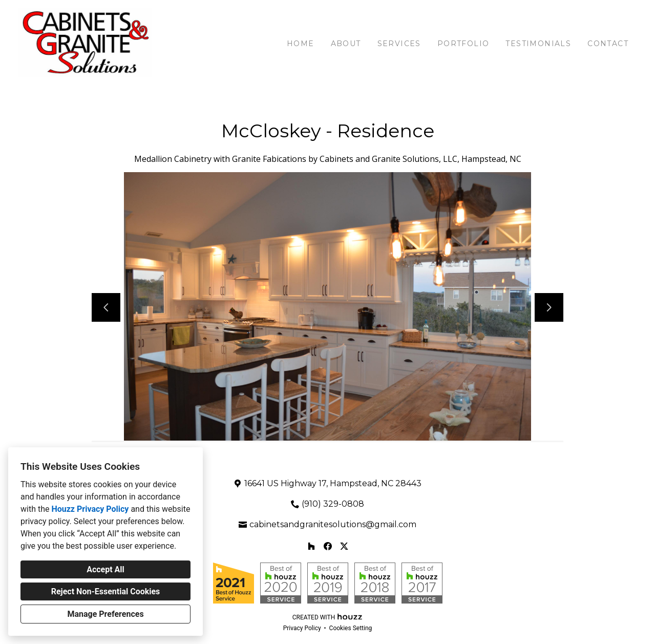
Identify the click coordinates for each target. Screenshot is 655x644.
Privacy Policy (302, 628)
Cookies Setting (351, 628)
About (346, 44)
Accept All (105, 569)
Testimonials (538, 44)
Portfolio (463, 44)
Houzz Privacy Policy (90, 509)
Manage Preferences (105, 614)
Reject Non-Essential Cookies (106, 591)
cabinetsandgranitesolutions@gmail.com (333, 524)
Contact (608, 44)
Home (301, 44)
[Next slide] (549, 307)
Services (399, 44)
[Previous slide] (106, 307)
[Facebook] (328, 546)
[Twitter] (344, 546)
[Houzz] (311, 546)
